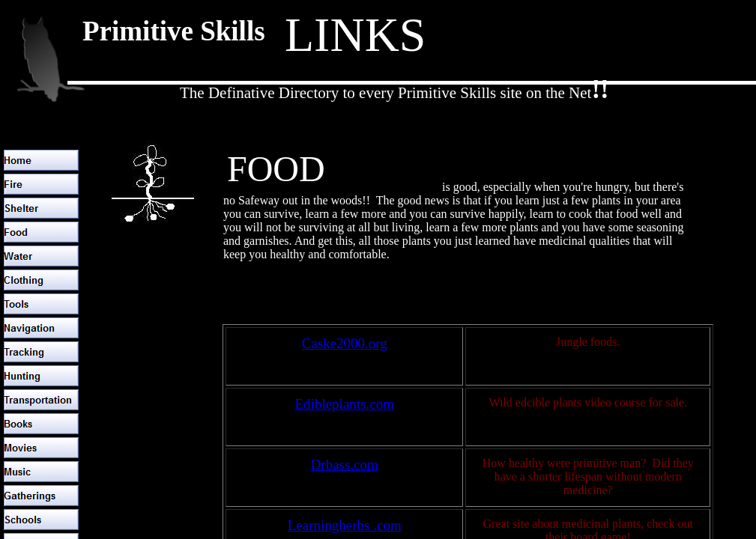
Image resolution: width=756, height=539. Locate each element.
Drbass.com (345, 465)
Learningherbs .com (345, 525)
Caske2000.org (345, 343)
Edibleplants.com (345, 404)
